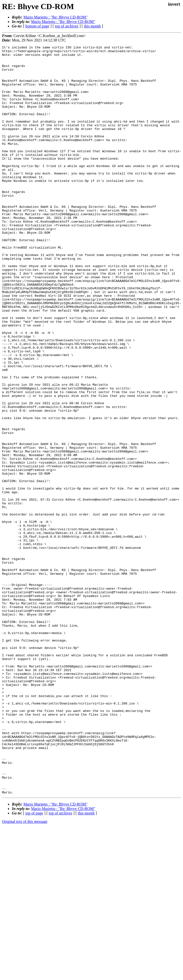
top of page (34, 963)
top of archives (67, 26)
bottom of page (37, 26)
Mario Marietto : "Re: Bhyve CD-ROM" (56, 17)
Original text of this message (25, 971)
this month (92, 26)
